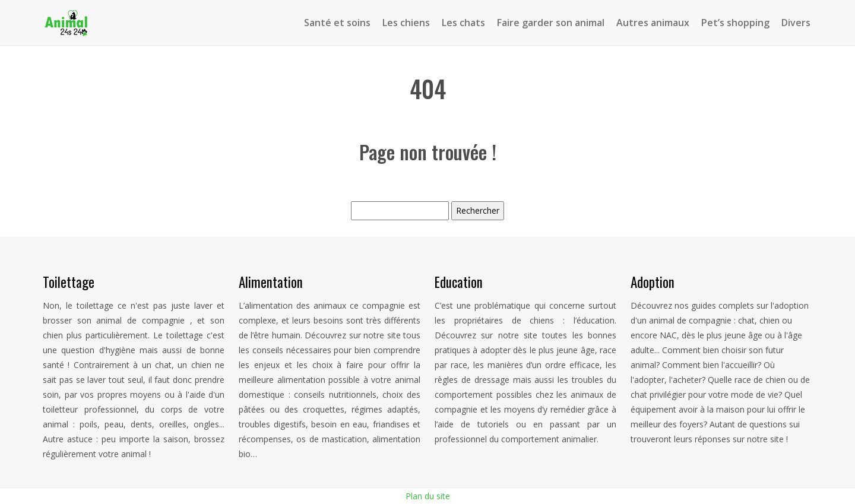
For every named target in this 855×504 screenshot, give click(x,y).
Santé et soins (337, 23)
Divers (796, 23)
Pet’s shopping (735, 23)
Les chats (463, 23)
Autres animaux (653, 23)
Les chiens (406, 23)
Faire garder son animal (551, 23)
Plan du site (428, 496)
